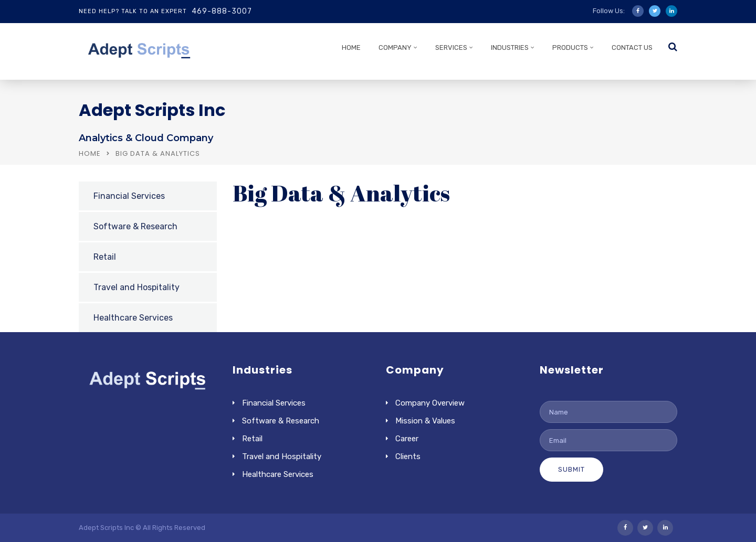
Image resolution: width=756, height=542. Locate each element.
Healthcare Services (133, 318)
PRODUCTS (570, 47)
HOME (351, 47)
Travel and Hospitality (136, 287)
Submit (571, 469)
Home (90, 153)
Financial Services (129, 196)
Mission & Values (425, 421)
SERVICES (451, 47)
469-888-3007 (222, 11)
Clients (408, 456)
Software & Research (135, 226)
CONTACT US (632, 47)
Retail (105, 257)
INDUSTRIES (510, 47)
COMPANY (395, 47)
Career (407, 439)
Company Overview (430, 403)
